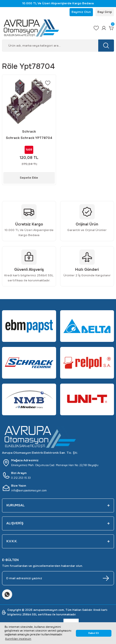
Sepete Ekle (29, 178)
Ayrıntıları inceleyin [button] (18, 639)
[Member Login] (104, 28)
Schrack (29, 132)
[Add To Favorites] (48, 83)
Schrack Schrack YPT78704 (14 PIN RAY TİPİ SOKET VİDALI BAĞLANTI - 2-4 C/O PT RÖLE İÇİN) (29, 138)
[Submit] (106, 578)
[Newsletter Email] (58, 578)
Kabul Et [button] (94, 633)
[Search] (58, 46)
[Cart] (111, 28)
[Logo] (46, 28)
